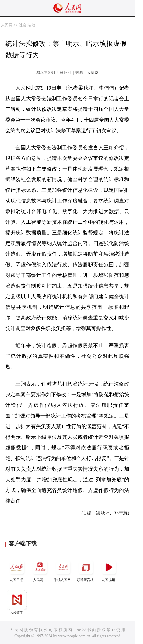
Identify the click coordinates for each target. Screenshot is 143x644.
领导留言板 (86, 570)
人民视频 (109, 570)
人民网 (7, 25)
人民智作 (17, 602)
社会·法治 (27, 25)
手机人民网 (63, 570)
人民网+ (40, 570)
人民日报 (17, 570)
